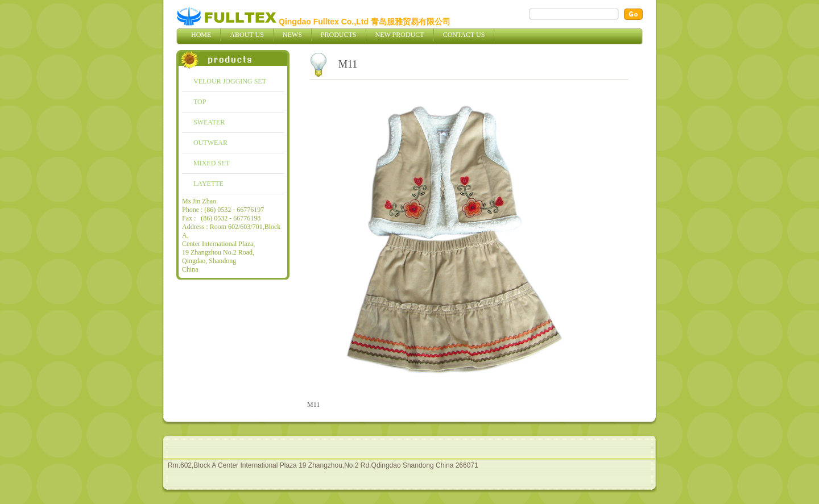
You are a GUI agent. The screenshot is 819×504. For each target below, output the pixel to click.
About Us (247, 35)
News (292, 35)
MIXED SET (212, 163)
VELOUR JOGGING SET (230, 81)
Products (339, 35)
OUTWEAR (210, 143)
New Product (400, 35)
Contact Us (464, 35)
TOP (200, 102)
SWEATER (209, 122)
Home (201, 35)
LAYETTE (208, 184)
